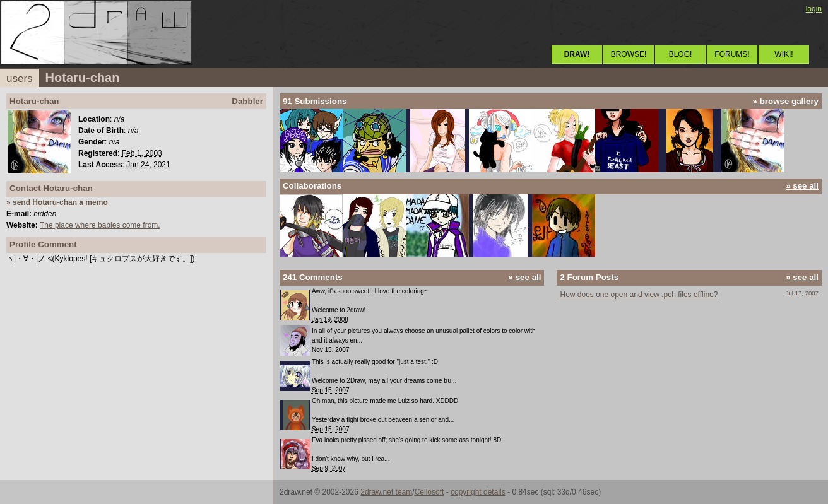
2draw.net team (386, 492)
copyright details (478, 492)
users (20, 79)
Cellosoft (429, 492)
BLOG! (681, 54)
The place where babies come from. (100, 225)
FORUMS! (732, 54)
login (814, 9)
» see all (802, 186)
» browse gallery (786, 101)
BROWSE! (629, 54)
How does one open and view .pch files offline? (639, 295)
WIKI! (784, 54)
